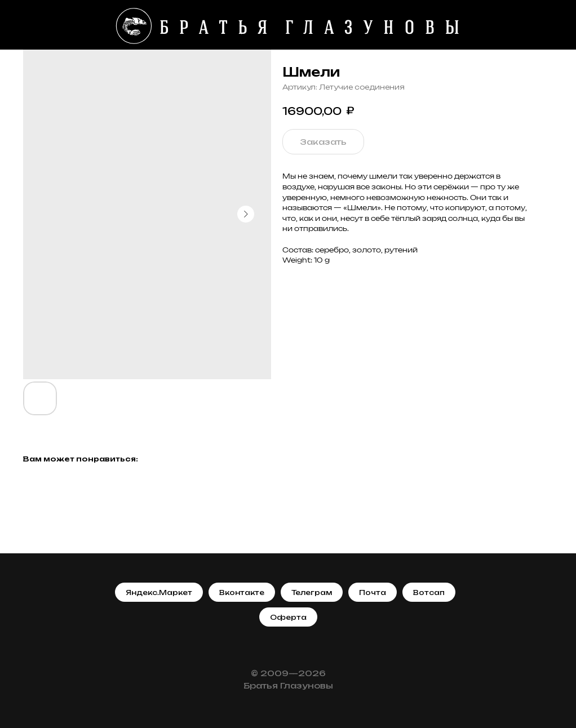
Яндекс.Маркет (159, 592)
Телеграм (312, 592)
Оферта (288, 617)
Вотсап (429, 592)
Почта (373, 592)
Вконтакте (242, 592)
